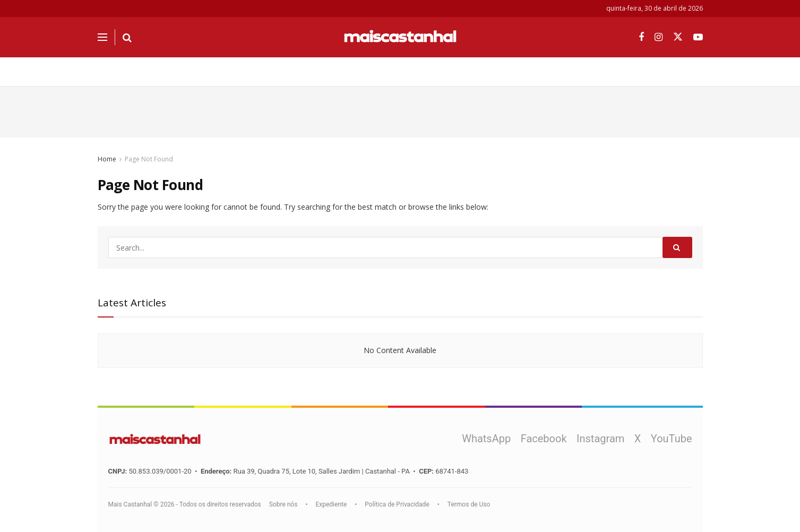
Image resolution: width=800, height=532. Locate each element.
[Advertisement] (400, 110)
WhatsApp (486, 439)
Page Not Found (149, 159)
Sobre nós (283, 504)
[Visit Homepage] (400, 37)
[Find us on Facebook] (641, 37)
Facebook (544, 439)
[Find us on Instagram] (659, 37)
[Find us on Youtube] (698, 37)
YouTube (672, 439)
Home (107, 159)
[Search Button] (127, 37)
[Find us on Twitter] (678, 37)
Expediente (331, 504)
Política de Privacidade (397, 504)
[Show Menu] (102, 37)
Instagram (600, 439)
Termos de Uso (469, 504)
